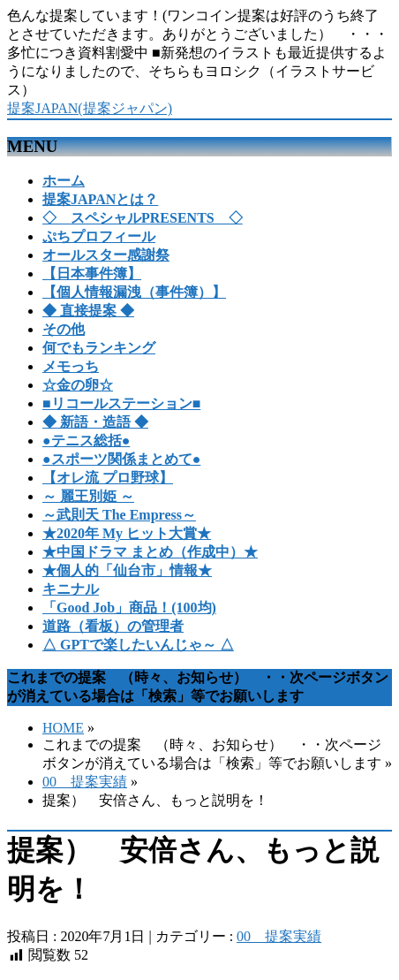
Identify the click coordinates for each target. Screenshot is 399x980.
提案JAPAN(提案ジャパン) (90, 108)
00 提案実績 (85, 782)
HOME (63, 728)
